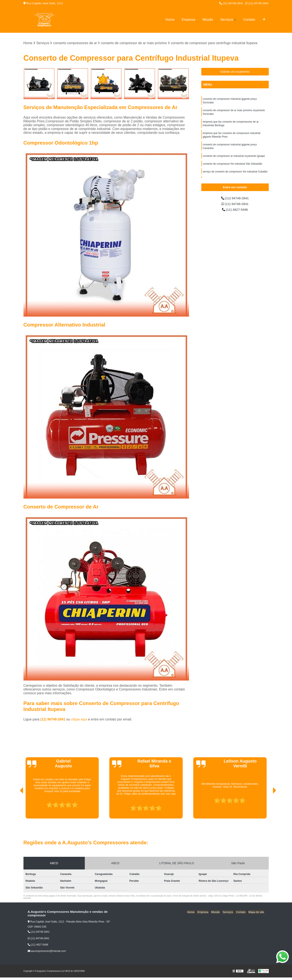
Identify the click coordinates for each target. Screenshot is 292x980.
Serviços (227, 20)
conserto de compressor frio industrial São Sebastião (232, 166)
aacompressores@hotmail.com (47, 951)
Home (170, 20)
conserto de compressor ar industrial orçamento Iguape (234, 158)
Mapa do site (256, 912)
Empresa (188, 20)
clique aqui (79, 720)
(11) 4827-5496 (235, 210)
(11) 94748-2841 (231, 3)
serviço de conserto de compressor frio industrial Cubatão (235, 174)
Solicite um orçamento (235, 72)
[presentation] (16, 807)
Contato (249, 20)
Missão (208, 20)
